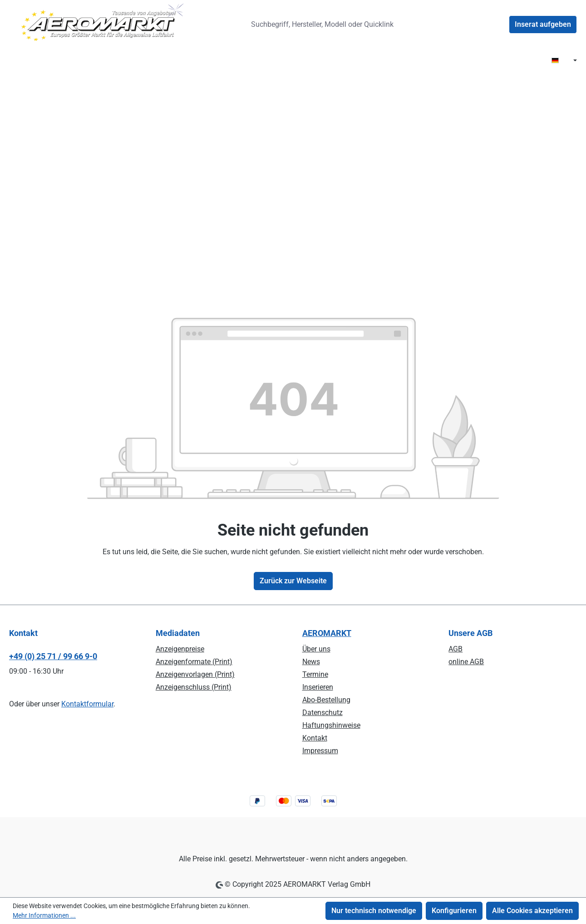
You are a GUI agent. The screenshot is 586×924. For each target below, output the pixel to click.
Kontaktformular (87, 704)
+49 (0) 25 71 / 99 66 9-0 (53, 656)
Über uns (316, 649)
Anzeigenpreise (180, 649)
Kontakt (315, 738)
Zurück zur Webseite (293, 581)
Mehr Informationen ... (44, 915)
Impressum (320, 751)
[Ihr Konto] (498, 25)
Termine (315, 674)
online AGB (466, 662)
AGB (456, 649)
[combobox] (326, 25)
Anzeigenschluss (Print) (194, 687)
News (311, 662)
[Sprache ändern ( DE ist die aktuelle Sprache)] (564, 61)
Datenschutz (323, 713)
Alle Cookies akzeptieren (532, 911)
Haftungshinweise (331, 725)
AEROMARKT (327, 633)
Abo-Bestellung (326, 700)
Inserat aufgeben (543, 24)
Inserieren (318, 687)
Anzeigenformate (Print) (194, 662)
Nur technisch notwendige (374, 911)
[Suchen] (416, 25)
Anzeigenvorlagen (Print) (195, 674)
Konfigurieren (454, 911)
